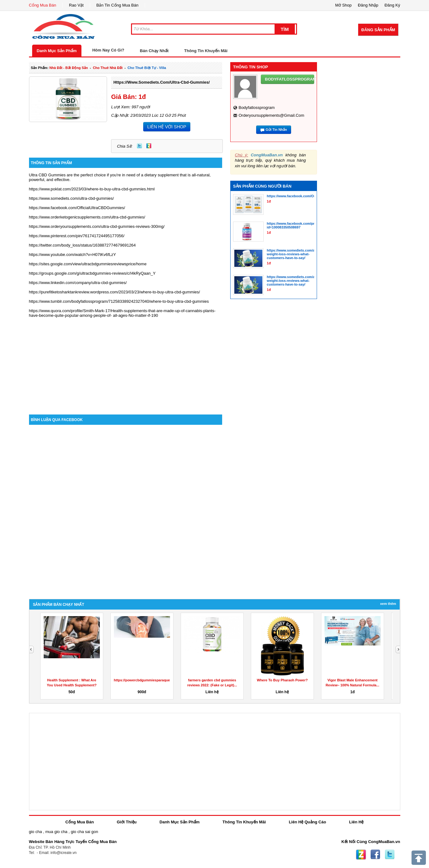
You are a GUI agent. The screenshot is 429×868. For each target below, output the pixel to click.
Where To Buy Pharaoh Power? (282, 680)
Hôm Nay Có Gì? (108, 50)
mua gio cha (56, 832)
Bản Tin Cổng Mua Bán (117, 5)
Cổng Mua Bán (43, 5)
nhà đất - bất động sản (68, 68)
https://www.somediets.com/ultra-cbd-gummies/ (161, 82)
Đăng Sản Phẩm (378, 30)
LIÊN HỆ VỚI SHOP (167, 127)
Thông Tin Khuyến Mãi (206, 51)
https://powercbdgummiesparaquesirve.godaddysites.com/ (162, 680)
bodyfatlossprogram (257, 108)
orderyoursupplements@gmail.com (271, 115)
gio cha (36, 832)
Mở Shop (343, 5)
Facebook (375, 855)
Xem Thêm (388, 604)
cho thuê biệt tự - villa (147, 68)
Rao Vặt (76, 5)
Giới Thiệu (127, 822)
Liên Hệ (356, 822)
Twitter (139, 146)
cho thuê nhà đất (108, 68)
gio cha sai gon (84, 832)
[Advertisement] (126, 361)
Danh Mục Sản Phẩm (57, 51)
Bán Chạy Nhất (154, 51)
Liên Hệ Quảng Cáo (307, 822)
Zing (149, 146)
